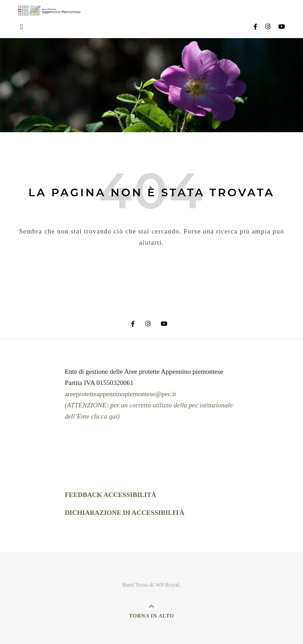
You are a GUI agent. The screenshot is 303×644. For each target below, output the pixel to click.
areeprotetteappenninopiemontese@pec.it (120, 394)
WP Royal (167, 585)
